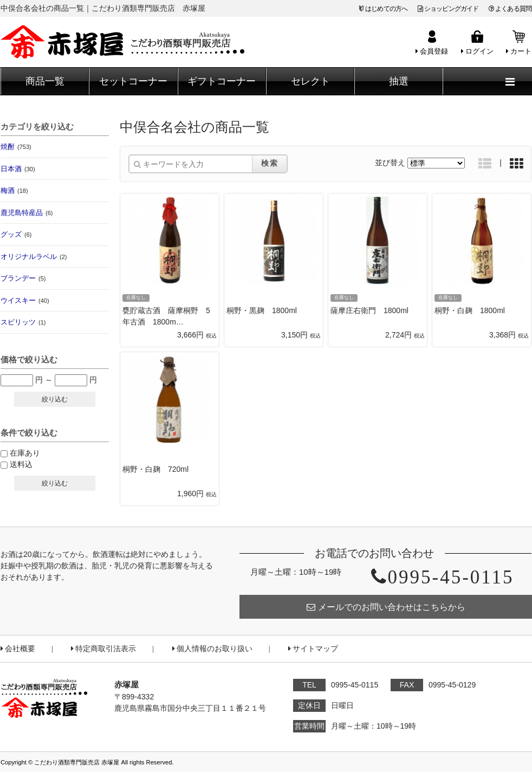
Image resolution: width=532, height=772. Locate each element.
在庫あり (25, 453)
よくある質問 (510, 9)
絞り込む (55, 399)
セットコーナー (133, 81)
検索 (270, 163)
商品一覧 (45, 81)
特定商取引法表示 (103, 649)
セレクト (310, 81)
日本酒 (18, 169)
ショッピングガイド (448, 9)
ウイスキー (25, 300)
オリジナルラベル (34, 257)
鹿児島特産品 (27, 213)
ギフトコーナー (222, 81)
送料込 (21, 464)
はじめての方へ (386, 9)
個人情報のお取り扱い (212, 649)
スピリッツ (23, 322)
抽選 (399, 81)
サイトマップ (313, 649)
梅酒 (14, 190)
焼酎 (16, 147)
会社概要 (18, 649)
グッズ (16, 234)
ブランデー (23, 278)
